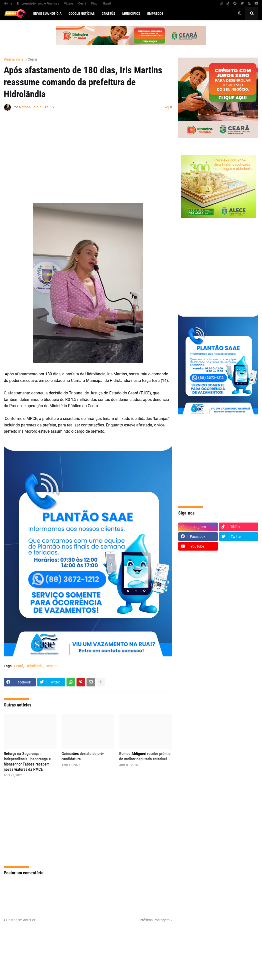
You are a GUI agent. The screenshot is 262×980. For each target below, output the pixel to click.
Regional (52, 666)
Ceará (82, 4)
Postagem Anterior (21, 920)
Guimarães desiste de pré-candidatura (83, 756)
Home (8, 4)
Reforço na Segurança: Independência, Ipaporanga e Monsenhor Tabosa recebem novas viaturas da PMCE (27, 761)
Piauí (95, 4)
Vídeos (69, 4)
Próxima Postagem (155, 920)
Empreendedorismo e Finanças (38, 4)
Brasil (107, 4)
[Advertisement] (83, 156)
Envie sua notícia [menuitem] (47, 14)
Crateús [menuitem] (108, 14)
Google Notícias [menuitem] (82, 14)
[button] (240, 14)
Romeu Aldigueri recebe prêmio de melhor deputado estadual (145, 756)
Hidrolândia (34, 666)
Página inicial (14, 59)
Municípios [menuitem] (131, 14)
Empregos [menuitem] (155, 14)
